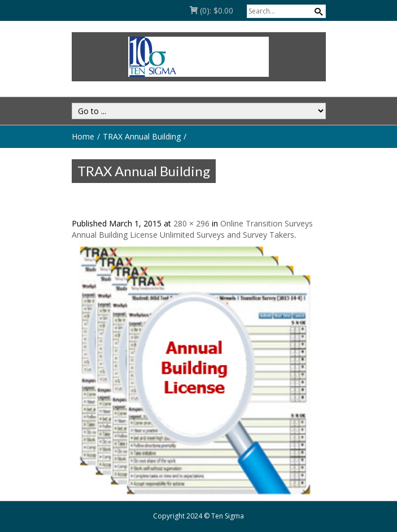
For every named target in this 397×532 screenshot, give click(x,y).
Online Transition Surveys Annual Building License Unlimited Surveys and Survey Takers (192, 229)
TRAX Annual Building (142, 136)
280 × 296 (191, 223)
